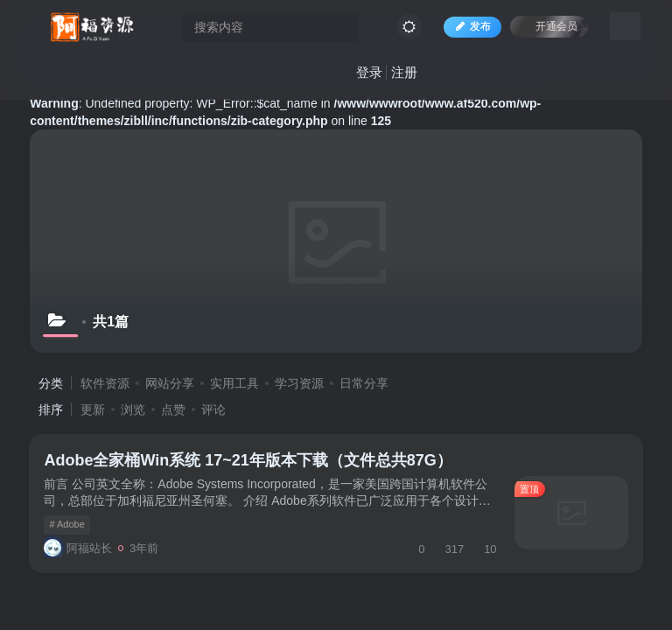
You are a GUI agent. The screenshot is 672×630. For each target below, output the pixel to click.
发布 (468, 30)
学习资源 (299, 383)
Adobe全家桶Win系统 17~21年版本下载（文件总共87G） (251, 464)
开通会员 (545, 28)
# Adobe (70, 528)
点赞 (173, 409)
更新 (93, 409)
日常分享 (364, 383)
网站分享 (170, 383)
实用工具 (234, 383)
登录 (365, 75)
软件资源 (105, 383)
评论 (213, 409)
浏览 (133, 409)
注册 (400, 75)
